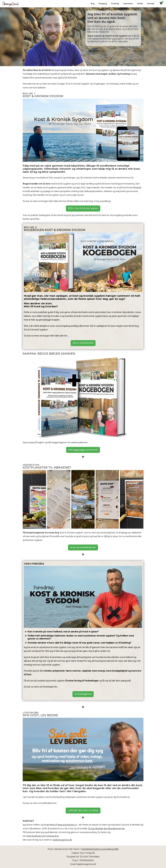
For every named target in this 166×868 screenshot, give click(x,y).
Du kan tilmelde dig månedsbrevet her (106, 829)
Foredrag (114, 4)
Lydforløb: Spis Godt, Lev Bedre (83, 810)
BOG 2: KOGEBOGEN (83, 343)
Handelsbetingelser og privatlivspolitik (100, 849)
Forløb (139, 4)
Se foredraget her (83, 694)
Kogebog (102, 4)
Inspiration (127, 4)
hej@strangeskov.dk (62, 840)
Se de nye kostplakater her (83, 547)
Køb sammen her (83, 450)
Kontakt (150, 4)
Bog (92, 4)
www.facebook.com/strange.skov (43, 836)
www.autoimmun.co (67, 825)
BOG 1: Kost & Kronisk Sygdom (83, 208)
